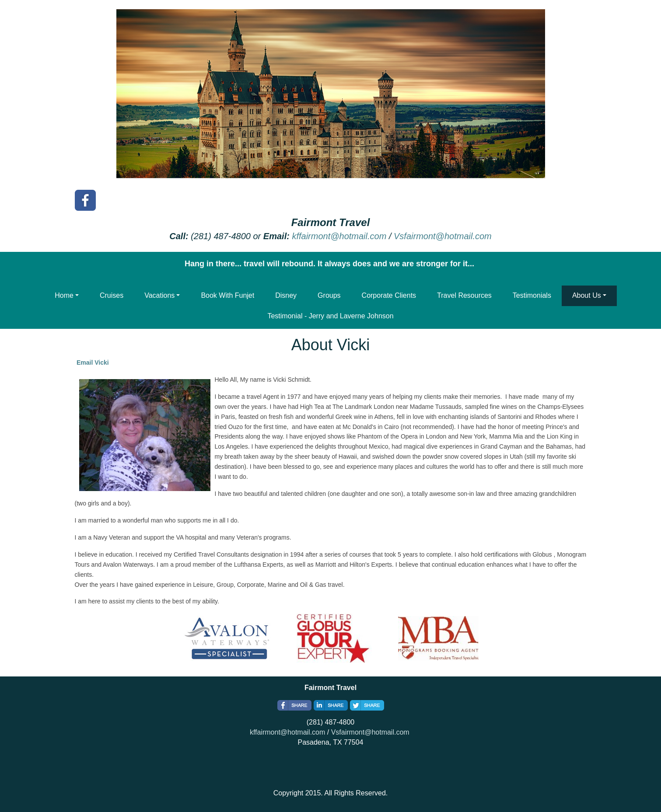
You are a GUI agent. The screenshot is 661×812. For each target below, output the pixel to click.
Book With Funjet (227, 295)
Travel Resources (464, 295)
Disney (286, 295)
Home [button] (64, 295)
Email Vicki (93, 362)
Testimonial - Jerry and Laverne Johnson (330, 316)
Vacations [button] (159, 295)
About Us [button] (587, 295)
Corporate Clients (389, 295)
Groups (329, 295)
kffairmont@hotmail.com (339, 236)
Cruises (112, 295)
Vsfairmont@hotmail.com (443, 236)
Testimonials (532, 295)
